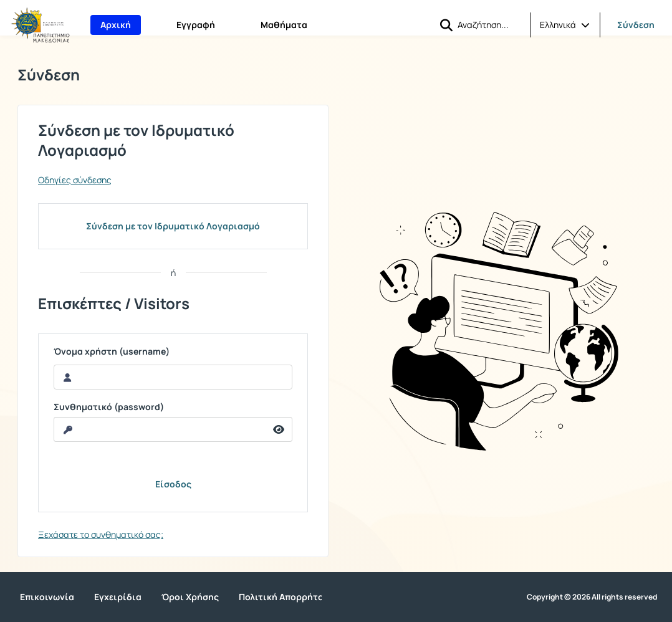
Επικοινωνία (47, 597)
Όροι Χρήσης (190, 597)
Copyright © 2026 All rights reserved (592, 597)
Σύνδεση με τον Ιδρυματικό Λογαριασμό (173, 226)
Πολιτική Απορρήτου (284, 597)
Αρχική (116, 25)
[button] (446, 25)
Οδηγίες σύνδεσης (75, 180)
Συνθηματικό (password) (109, 407)
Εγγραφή (196, 25)
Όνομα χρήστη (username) (112, 352)
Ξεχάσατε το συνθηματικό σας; (101, 534)
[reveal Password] (160, 429)
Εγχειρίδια (118, 597)
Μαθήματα (284, 25)
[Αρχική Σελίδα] (40, 25)
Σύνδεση (636, 25)
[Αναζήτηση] (489, 24)
